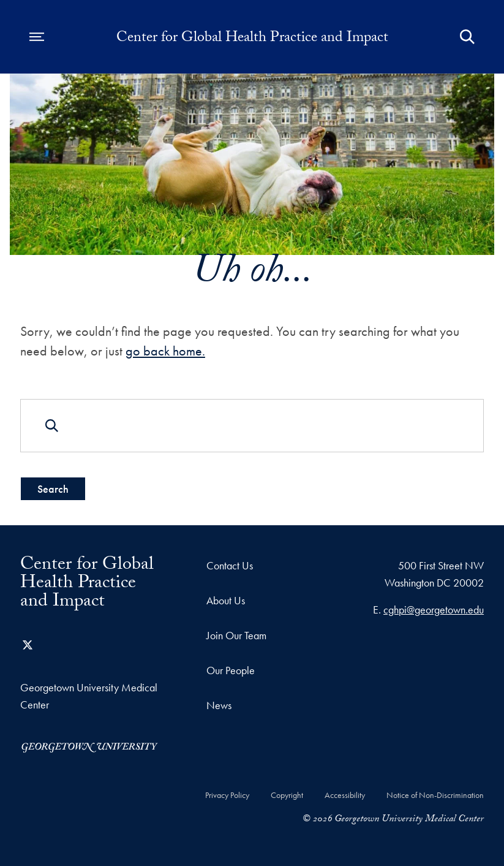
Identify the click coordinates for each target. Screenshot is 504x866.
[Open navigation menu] (37, 37)
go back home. (165, 351)
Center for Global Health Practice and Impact (252, 39)
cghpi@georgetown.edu (434, 610)
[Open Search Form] (467, 37)
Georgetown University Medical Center (89, 696)
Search (53, 489)
